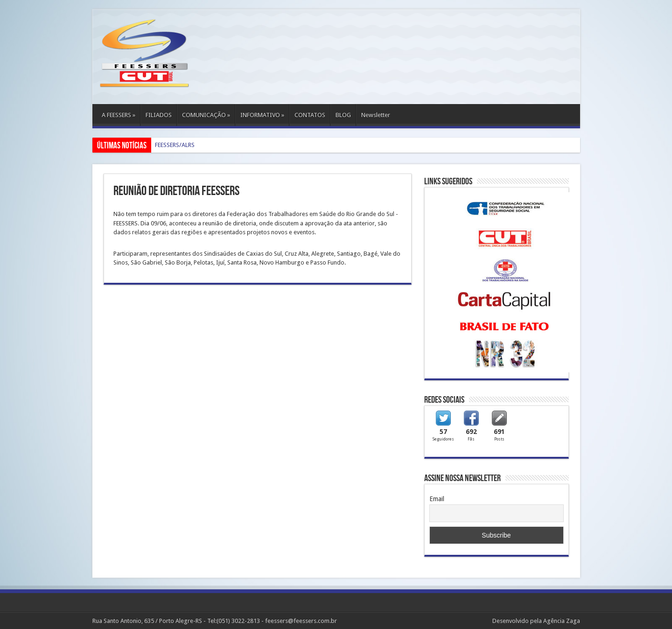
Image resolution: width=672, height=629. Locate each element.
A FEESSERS (119, 115)
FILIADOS (159, 115)
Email (437, 499)
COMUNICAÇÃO (206, 115)
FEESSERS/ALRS (175, 145)
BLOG (343, 115)
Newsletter (376, 115)
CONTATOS (310, 115)
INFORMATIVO (262, 115)
